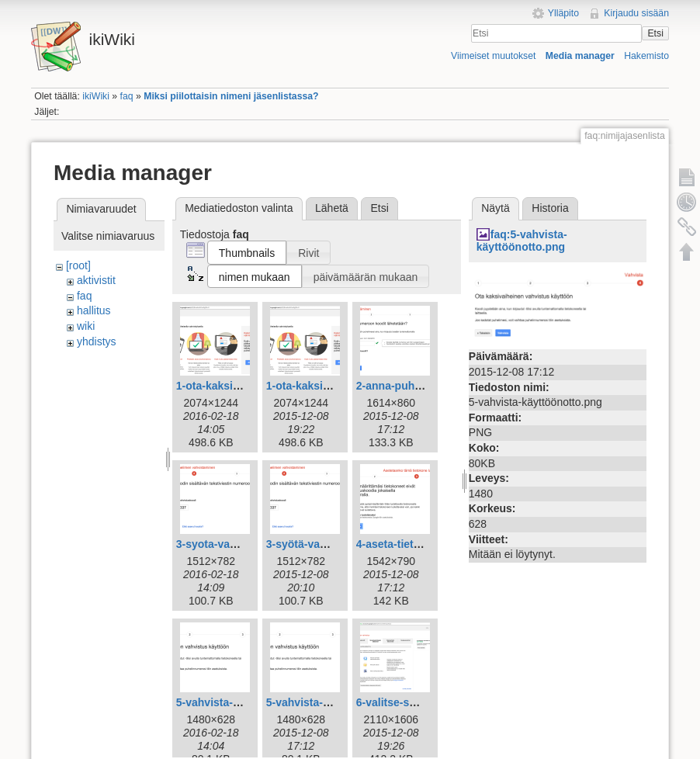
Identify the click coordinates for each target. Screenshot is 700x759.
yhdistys (97, 341)
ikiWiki (96, 96)
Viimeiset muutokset (493, 56)
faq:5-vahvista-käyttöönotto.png (522, 241)
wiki (86, 326)
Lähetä (332, 208)
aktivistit (96, 280)
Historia (550, 208)
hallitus (94, 310)
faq (127, 96)
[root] (78, 265)
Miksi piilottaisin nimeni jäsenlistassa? (231, 96)
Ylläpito (563, 13)
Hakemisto (646, 56)
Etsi (655, 33)
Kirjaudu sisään (636, 13)
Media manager (580, 56)
